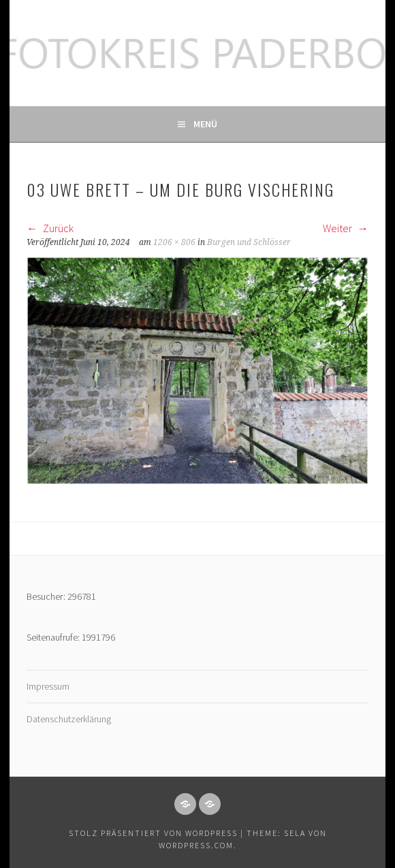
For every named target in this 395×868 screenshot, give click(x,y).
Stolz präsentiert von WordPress (153, 833)
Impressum (48, 686)
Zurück (50, 228)
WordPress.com (196, 845)
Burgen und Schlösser (249, 242)
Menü (205, 124)
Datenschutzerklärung (69, 719)
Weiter (346, 228)
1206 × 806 (174, 242)
